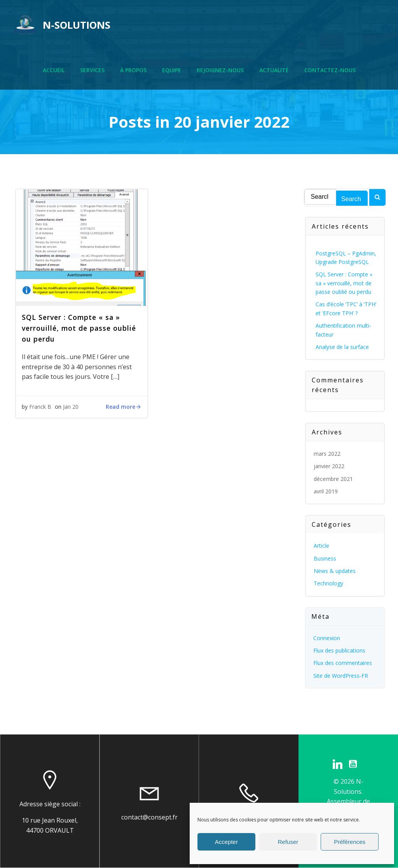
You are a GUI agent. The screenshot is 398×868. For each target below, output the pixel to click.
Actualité (274, 70)
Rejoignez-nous (220, 70)
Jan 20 (71, 407)
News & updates (335, 571)
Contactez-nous (330, 70)
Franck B (40, 407)
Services (92, 70)
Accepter (226, 842)
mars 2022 (327, 454)
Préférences (350, 842)
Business (325, 558)
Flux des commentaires (343, 663)
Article (321, 546)
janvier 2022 (329, 466)
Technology (328, 583)
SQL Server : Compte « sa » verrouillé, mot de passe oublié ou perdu (344, 283)
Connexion (327, 638)
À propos (133, 70)
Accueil (54, 70)
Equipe (172, 70)
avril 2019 (326, 491)
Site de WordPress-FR (341, 676)
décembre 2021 (333, 479)
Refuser (288, 842)
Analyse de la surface (342, 347)
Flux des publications (339, 650)
